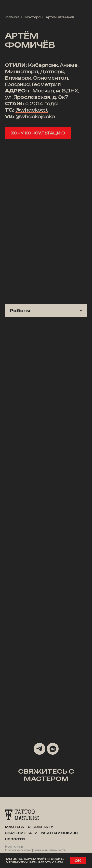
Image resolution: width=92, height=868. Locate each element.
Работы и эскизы (59, 833)
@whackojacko (35, 117)
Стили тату (40, 827)
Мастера (33, 17)
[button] (38, 133)
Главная (12, 17)
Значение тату (21, 833)
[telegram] (39, 749)
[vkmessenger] (53, 749)
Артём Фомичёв (60, 17)
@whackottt (32, 110)
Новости (15, 839)
